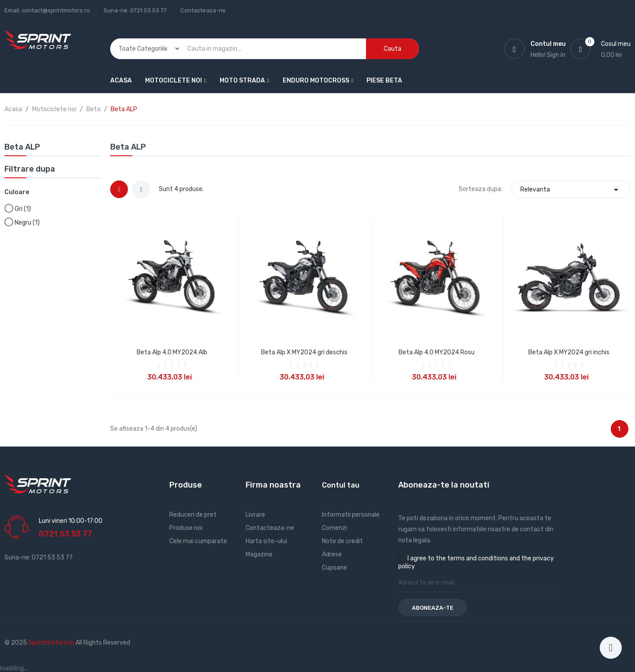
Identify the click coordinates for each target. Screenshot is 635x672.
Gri (23, 209)
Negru (27, 223)
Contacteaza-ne (203, 10)
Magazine (259, 554)
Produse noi (186, 528)
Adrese (332, 554)
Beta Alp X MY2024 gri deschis (304, 352)
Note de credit (342, 541)
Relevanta (571, 190)
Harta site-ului (266, 541)
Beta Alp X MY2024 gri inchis (569, 352)
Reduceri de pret (193, 515)
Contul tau (341, 485)
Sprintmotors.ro (52, 643)
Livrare (255, 515)
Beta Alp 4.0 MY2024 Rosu (437, 352)
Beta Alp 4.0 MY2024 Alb (172, 352)
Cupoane (334, 568)
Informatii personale (351, 515)
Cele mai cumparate (198, 541)
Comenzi (334, 528)
